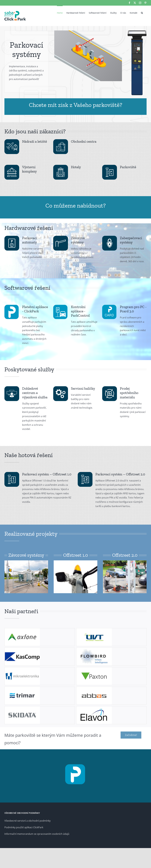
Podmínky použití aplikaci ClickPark (24, 827)
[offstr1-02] (75, 562)
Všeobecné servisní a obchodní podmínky (28, 821)
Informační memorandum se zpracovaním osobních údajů (37, 834)
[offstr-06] (125, 562)
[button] (142, 13)
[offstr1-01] (26, 562)
